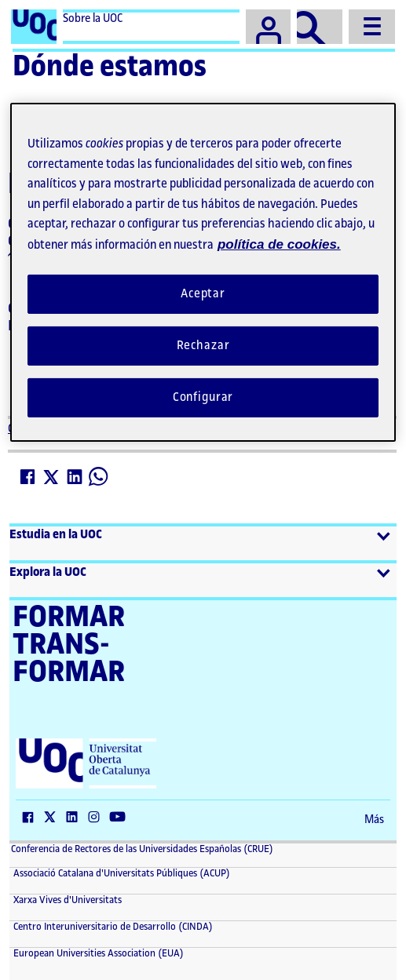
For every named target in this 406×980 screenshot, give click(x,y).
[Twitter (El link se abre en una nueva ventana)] (52, 477)
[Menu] (372, 27)
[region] (203, 272)
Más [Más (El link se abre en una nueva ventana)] (374, 820)
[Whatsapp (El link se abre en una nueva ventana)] (99, 477)
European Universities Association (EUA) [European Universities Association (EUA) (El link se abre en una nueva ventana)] (97, 953)
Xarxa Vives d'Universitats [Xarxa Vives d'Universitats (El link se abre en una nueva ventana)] (66, 900)
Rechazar (203, 346)
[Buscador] (319, 27)
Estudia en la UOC (56, 535)
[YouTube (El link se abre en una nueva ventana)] (121, 818)
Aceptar (203, 294)
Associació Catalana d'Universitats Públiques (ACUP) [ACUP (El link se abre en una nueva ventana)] (121, 873)
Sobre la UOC (93, 19)
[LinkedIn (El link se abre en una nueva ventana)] (75, 477)
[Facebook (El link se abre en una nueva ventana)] (28, 477)
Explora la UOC (48, 572)
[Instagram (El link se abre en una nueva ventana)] (97, 818)
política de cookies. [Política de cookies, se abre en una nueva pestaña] (279, 244)
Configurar (203, 397)
